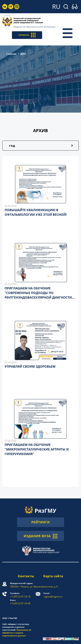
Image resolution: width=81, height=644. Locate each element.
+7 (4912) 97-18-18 (20, 595)
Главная (11, 54)
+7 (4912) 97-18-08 (20, 602)
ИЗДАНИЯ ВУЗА (40, 536)
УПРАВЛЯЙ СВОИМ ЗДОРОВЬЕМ (30, 366)
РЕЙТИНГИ (41, 522)
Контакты (26, 576)
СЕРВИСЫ (27, 35)
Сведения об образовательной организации (34, 27)
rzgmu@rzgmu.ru (53, 595)
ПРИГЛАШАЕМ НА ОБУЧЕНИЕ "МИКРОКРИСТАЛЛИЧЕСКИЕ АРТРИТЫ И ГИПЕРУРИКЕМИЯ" (37, 449)
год (12, 146)
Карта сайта (53, 576)
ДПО (23, 54)
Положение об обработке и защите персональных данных (17, 633)
